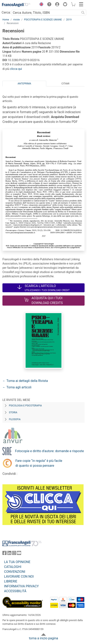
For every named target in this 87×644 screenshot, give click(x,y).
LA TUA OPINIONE (17, 562)
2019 (69, 20)
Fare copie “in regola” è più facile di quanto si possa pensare (39, 463)
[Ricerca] (83, 13)
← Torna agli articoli (17, 387)
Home (6, 20)
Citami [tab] (65, 84)
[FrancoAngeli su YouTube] (19, 554)
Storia (13, 412)
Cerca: (6, 12)
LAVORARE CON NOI (19, 577)
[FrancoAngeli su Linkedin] (9, 554)
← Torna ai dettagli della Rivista (25, 381)
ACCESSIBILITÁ (15, 591)
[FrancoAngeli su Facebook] (4, 554)
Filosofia (15, 419)
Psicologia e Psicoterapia (25, 406)
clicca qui (16, 69)
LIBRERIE (11, 581)
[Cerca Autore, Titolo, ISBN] (46, 13)
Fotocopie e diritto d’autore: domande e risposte (49, 451)
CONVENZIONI (15, 572)
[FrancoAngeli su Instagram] (14, 554)
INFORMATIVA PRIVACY (21, 586)
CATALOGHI (13, 567)
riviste (16, 20)
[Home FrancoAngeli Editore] (16, 5)
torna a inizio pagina (43, 638)
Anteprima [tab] (24, 84)
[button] (40, 5)
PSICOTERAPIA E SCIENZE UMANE (43, 20)
